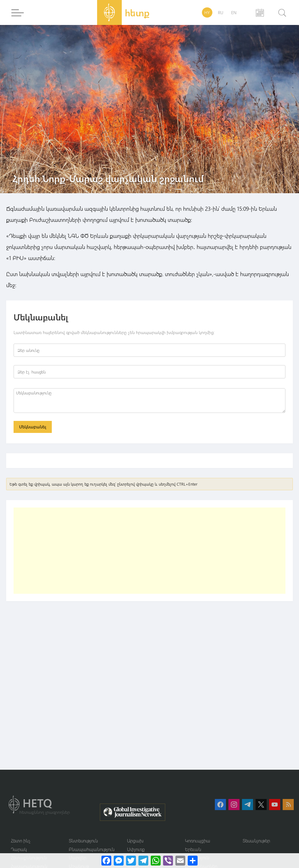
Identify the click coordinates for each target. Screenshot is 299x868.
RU (221, 12)
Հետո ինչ (21, 841)
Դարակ (19, 849)
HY (207, 12)
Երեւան (193, 849)
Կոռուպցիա (198, 841)
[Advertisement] (102, 551)
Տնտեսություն (83, 841)
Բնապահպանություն (92, 849)
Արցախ (135, 841)
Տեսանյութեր (256, 841)
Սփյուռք (136, 849)
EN (234, 12)
